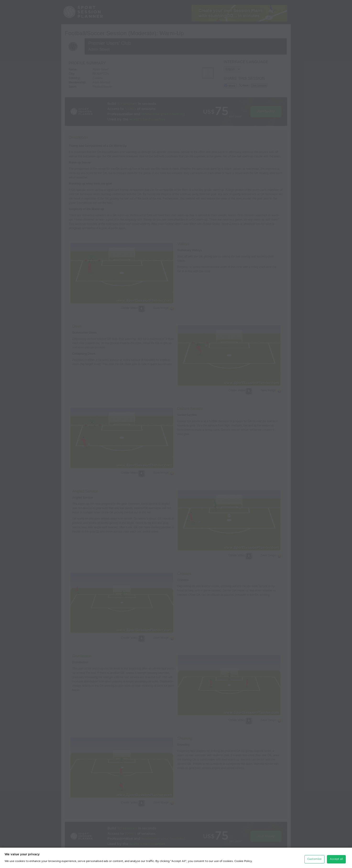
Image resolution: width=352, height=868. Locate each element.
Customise (314, 856)
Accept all (336, 856)
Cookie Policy (243, 858)
